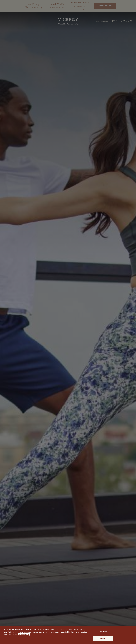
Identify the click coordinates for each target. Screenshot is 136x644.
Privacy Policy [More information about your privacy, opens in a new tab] (24, 635)
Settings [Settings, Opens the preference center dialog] (103, 632)
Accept (103, 638)
